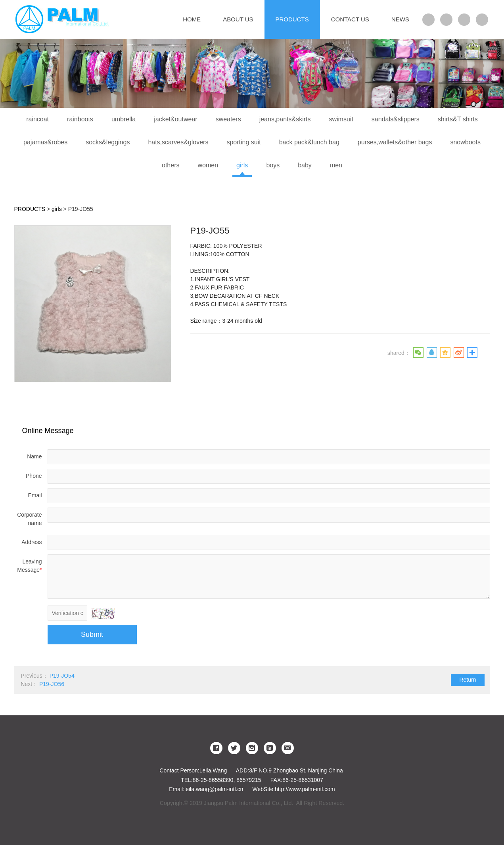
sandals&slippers (396, 119)
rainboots (80, 119)
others (171, 165)
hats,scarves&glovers (178, 142)
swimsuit (341, 119)
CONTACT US (350, 19)
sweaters (228, 119)
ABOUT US (238, 19)
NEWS (400, 19)
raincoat (37, 119)
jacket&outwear (175, 119)
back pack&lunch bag (309, 142)
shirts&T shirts (458, 119)
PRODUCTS (292, 19)
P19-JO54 (62, 676)
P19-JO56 (52, 684)
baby (305, 165)
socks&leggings (108, 142)
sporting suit (243, 142)
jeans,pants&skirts (285, 119)
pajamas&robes (45, 142)
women (208, 165)
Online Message (48, 431)
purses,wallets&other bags (395, 142)
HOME (192, 19)
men (336, 165)
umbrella (124, 119)
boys (273, 165)
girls (242, 165)
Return (468, 680)
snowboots (465, 142)
